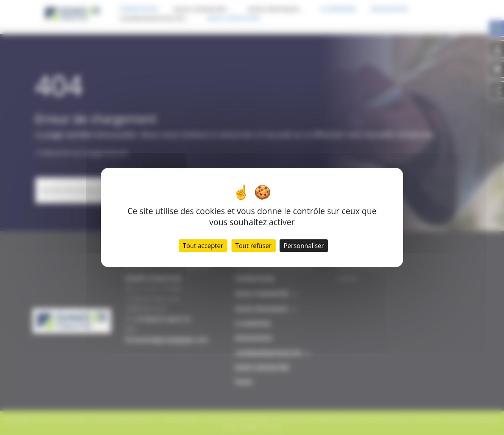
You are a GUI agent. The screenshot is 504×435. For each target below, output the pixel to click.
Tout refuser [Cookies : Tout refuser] (254, 246)
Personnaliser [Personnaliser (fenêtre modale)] (304, 246)
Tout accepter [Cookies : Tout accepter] (203, 246)
